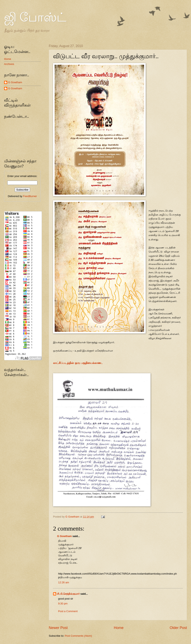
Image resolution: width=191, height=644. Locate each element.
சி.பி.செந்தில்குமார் (68, 594)
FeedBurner (30, 196)
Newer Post (58, 628)
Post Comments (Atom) (78, 636)
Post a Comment (68, 611)
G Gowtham (64, 536)
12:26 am (64, 582)
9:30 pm (63, 604)
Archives (9, 64)
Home (119, 628)
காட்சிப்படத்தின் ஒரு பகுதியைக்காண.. (78, 363)
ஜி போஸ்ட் (35, 17)
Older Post (178, 628)
